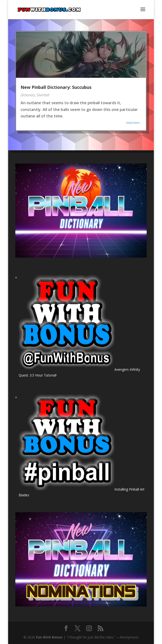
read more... (134, 123)
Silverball (43, 95)
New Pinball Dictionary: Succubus (56, 87)
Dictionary (28, 95)
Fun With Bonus (49, 637)
